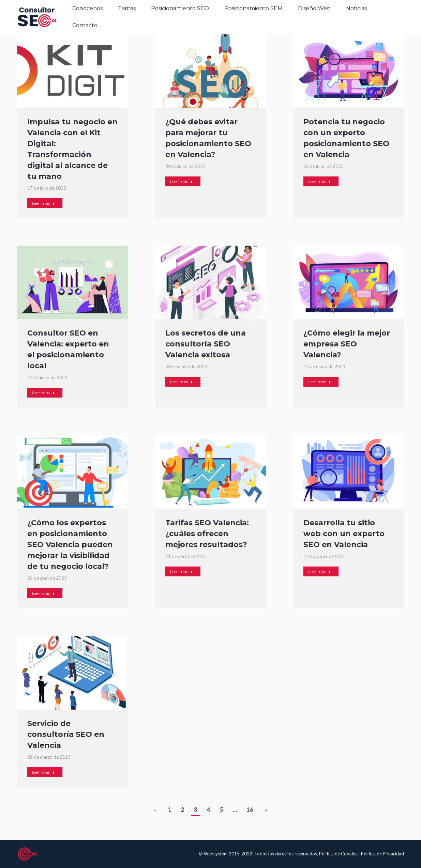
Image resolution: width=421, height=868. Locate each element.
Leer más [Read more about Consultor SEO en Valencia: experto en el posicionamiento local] (43, 393)
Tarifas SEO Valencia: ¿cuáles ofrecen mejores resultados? (207, 534)
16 (250, 810)
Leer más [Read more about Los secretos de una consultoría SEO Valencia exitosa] (182, 382)
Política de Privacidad (382, 854)
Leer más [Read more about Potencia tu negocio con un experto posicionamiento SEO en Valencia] (320, 181)
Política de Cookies (339, 854)
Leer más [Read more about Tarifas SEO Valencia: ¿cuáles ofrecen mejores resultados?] (182, 571)
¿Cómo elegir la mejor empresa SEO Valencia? (347, 344)
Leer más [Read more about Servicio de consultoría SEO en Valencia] (43, 772)
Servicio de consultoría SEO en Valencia (66, 734)
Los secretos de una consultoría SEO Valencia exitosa (206, 344)
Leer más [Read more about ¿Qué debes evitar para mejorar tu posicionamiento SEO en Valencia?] (182, 181)
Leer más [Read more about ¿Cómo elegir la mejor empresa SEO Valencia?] (320, 382)
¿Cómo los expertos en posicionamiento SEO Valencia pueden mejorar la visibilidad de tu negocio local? (70, 545)
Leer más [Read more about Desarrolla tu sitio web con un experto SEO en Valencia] (320, 571)
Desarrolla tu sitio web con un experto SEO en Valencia (344, 534)
